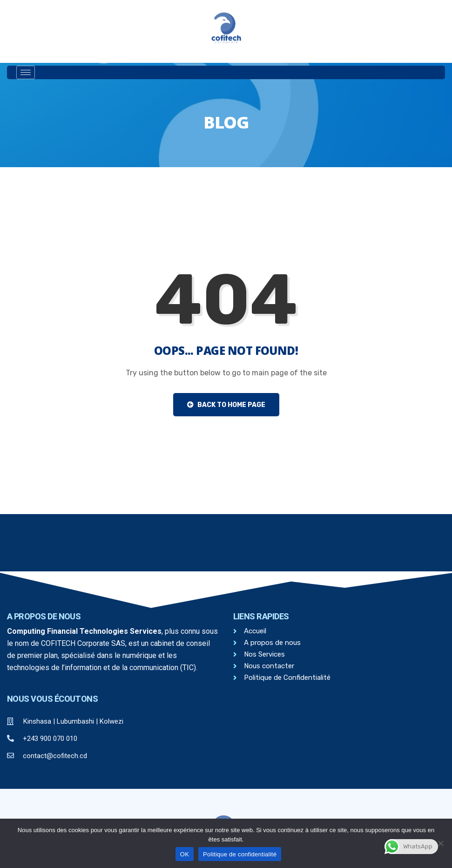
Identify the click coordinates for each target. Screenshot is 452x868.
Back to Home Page (226, 405)
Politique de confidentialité (240, 854)
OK (185, 854)
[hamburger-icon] (26, 72)
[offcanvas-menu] (262, 73)
